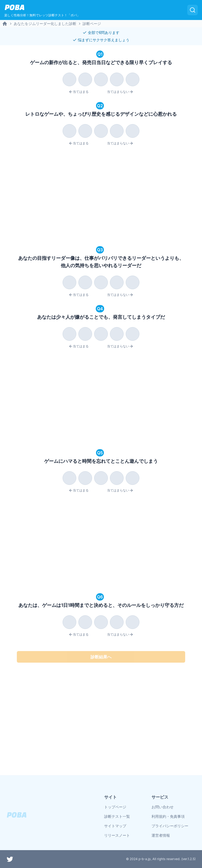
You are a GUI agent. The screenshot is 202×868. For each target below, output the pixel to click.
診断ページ (92, 24)
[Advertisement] (101, 197)
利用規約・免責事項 (168, 816)
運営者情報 (161, 835)
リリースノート (117, 835)
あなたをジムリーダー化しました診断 (45, 24)
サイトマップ (115, 826)
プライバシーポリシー (170, 826)
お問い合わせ (163, 807)
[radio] (69, 79)
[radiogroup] (101, 78)
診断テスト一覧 (117, 816)
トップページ (115, 807)
